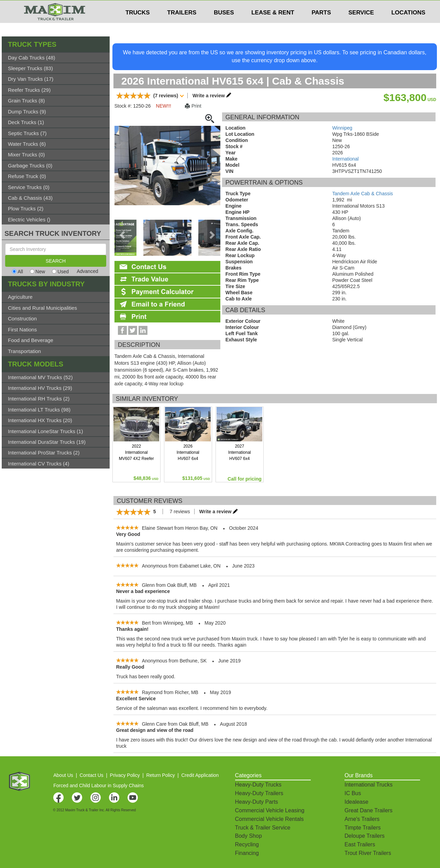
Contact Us (92, 775)
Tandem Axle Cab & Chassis (362, 194)
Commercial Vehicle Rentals (269, 819)
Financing (247, 853)
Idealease (356, 802)
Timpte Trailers (362, 828)
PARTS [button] (321, 26)
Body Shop (249, 836)
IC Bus (353, 793)
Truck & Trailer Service (263, 828)
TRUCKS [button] (138, 26)
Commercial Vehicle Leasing (270, 810)
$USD (349, 7)
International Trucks (368, 785)
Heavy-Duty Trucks (258, 785)
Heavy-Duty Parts (257, 802)
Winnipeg (342, 128)
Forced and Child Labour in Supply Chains (98, 785)
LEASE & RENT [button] (273, 26)
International (345, 159)
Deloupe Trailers (365, 836)
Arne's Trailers (362, 819)
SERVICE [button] (361, 26)
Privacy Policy (125, 775)
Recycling (247, 844)
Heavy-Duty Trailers (259, 793)
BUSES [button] (224, 26)
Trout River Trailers (368, 853)
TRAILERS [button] (182, 26)
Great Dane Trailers (368, 810)
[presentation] (123, 235)
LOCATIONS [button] (408, 26)
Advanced (87, 271)
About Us (63, 775)
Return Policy (160, 775)
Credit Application (200, 775)
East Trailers (360, 844)
